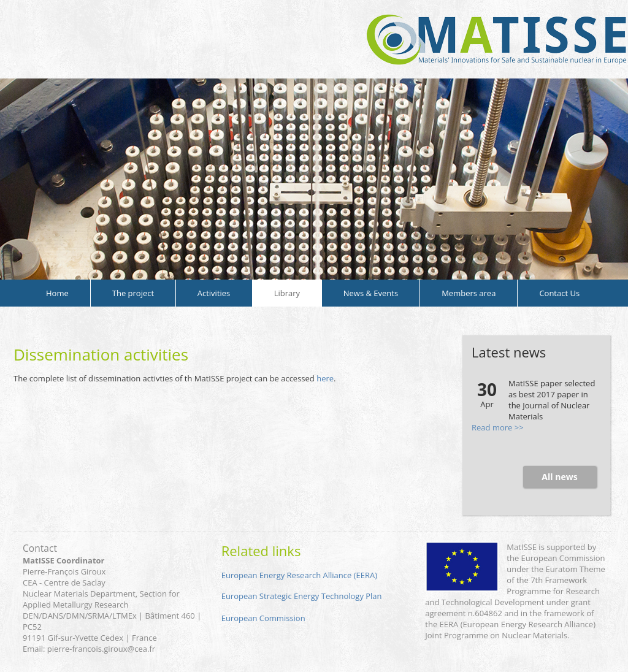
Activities (214, 293)
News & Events (371, 293)
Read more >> (498, 427)
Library (287, 293)
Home (57, 293)
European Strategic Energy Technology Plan (302, 596)
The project (133, 293)
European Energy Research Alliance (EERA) (299, 575)
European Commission (263, 618)
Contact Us (559, 293)
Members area (469, 293)
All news (559, 477)
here (325, 378)
